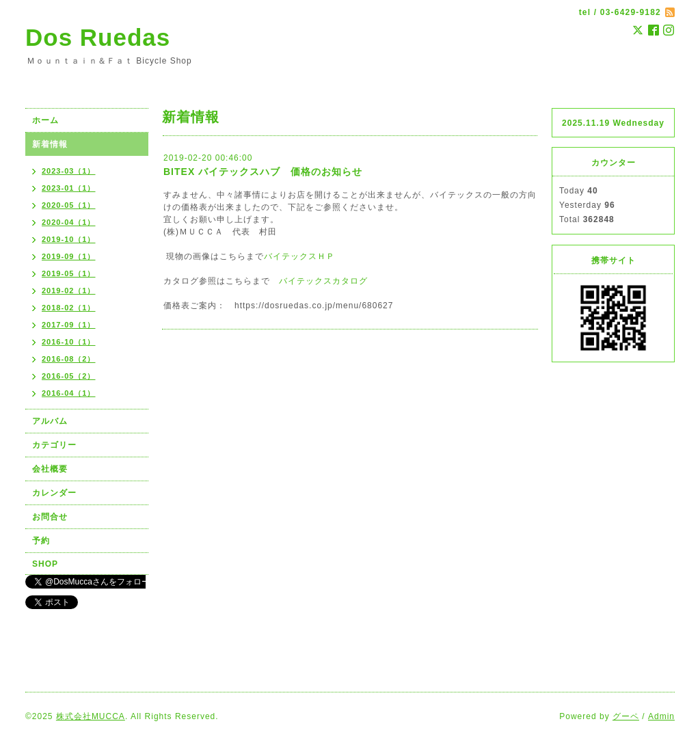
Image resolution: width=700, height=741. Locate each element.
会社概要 (50, 469)
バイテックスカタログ (323, 281)
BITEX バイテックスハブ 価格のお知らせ (263, 172)
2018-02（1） (69, 308)
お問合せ (50, 517)
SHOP (45, 564)
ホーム (45, 120)
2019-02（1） (69, 291)
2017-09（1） (69, 325)
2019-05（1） (69, 273)
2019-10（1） (69, 239)
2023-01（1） (69, 188)
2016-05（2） (69, 376)
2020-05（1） (69, 205)
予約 (41, 541)
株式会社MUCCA (91, 716)
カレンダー (54, 493)
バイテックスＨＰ (299, 256)
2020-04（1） (69, 222)
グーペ (626, 716)
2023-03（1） (69, 171)
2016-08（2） (69, 359)
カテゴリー (54, 445)
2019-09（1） (69, 256)
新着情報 (50, 144)
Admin (661, 716)
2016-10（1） (69, 342)
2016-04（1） (69, 393)
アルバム (50, 421)
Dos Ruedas (98, 37)
